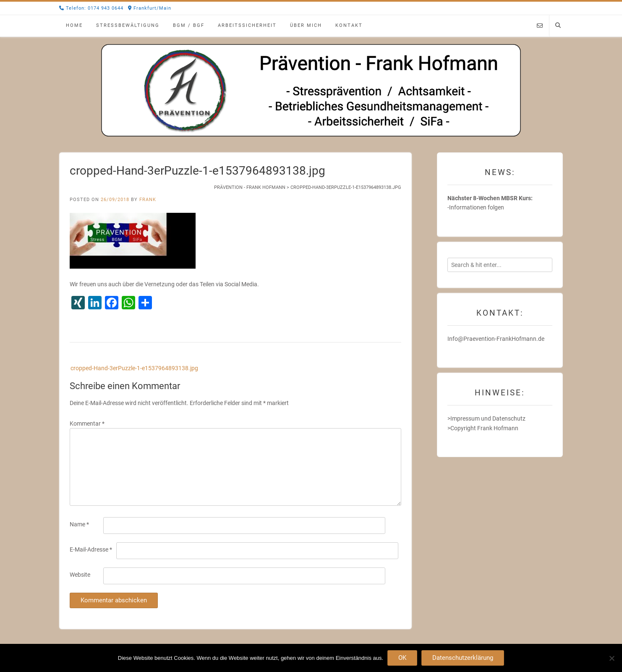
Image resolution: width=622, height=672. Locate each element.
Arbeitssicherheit (247, 25)
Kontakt (349, 25)
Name (79, 524)
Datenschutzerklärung (463, 658)
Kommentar (87, 424)
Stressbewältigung (128, 25)
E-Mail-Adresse (91, 549)
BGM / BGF (189, 25)
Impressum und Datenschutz (488, 418)
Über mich (306, 25)
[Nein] (612, 658)
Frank (148, 200)
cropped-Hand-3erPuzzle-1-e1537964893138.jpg (134, 368)
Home (74, 25)
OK (402, 658)
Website (80, 575)
